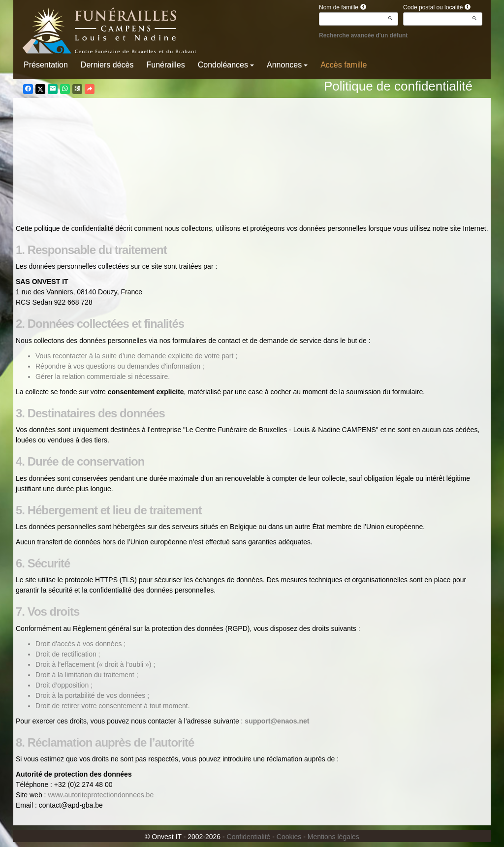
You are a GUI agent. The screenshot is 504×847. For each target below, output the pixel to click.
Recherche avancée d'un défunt (363, 35)
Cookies (289, 837)
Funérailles (165, 65)
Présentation (46, 65)
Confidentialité (249, 837)
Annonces (287, 65)
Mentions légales (333, 837)
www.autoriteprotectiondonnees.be (101, 795)
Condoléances (226, 65)
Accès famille (344, 65)
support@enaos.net (277, 721)
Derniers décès (107, 65)
